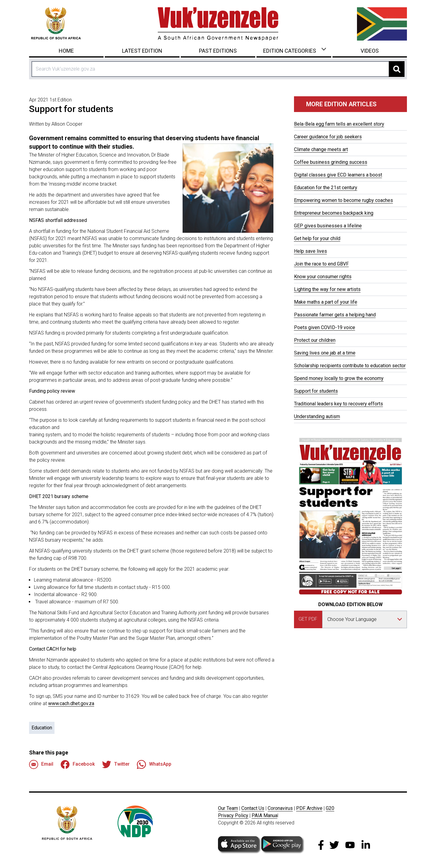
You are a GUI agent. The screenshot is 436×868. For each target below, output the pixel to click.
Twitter (116, 764)
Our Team (228, 808)
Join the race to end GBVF (321, 264)
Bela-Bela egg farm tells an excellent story (339, 124)
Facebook (78, 764)
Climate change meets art (321, 149)
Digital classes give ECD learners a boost (338, 175)
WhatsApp (154, 764)
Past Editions (218, 51)
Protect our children (315, 340)
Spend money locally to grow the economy (339, 378)
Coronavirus (280, 808)
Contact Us (253, 808)
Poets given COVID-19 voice (325, 327)
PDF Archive (309, 808)
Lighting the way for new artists (327, 289)
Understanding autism (317, 416)
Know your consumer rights (323, 277)
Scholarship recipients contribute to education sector (350, 366)
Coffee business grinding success (331, 162)
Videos (370, 51)
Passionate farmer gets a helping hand (335, 315)
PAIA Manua (264, 815)
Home (66, 51)
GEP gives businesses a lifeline (328, 226)
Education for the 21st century (326, 188)
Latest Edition (142, 51)
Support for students (316, 391)
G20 (330, 808)
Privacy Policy (233, 815)
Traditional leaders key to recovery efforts (339, 404)
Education (42, 728)
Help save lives (310, 251)
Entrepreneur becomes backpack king (334, 213)
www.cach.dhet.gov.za (71, 703)
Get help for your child (317, 238)
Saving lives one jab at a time (325, 353)
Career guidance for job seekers (328, 137)
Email (41, 764)
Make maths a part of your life (326, 302)
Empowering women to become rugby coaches (344, 200)
